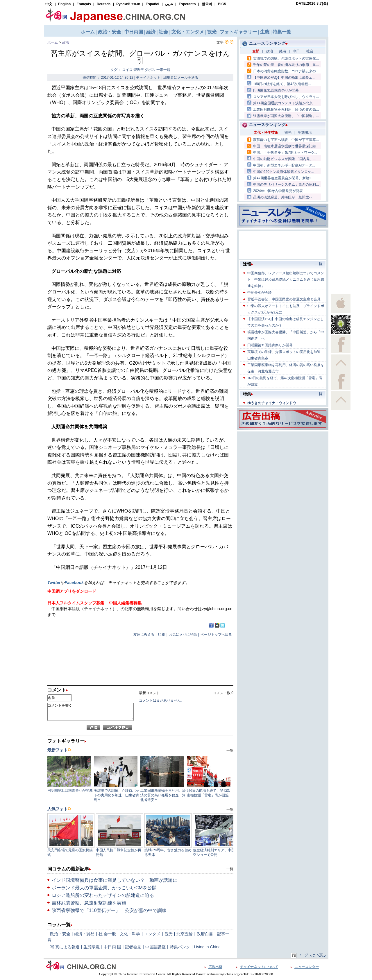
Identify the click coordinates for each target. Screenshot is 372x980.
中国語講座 (155, 947)
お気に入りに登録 (183, 635)
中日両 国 (112, 947)
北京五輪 (185, 934)
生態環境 (92, 947)
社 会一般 (107, 934)
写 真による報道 (65, 947)
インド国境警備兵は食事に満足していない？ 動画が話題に (115, 880)
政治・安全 (60, 934)
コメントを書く (91, 712)
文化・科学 (130, 934)
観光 (169, 934)
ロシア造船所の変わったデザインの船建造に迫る (103, 895)
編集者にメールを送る (181, 78)
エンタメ (152, 934)
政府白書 (205, 934)
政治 (65, 42)
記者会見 (133, 947)
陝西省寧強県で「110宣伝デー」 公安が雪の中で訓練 (109, 910)
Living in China (207, 947)
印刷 (162, 635)
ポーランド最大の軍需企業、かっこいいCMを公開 (104, 888)
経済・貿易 (84, 934)
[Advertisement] (283, 469)
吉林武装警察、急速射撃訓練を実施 (89, 903)
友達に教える (144, 635)
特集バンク (180, 947)
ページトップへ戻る (216, 635)
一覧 (230, 869)
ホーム (53, 42)
